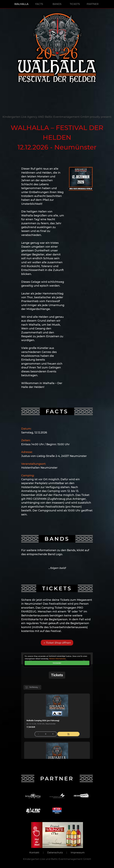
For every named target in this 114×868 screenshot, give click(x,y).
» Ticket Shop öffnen (57, 643)
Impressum (78, 853)
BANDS (57, 4)
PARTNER (93, 4)
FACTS (39, 4)
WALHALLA (21, 4)
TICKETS (75, 4)
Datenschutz (55, 853)
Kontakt (34, 853)
